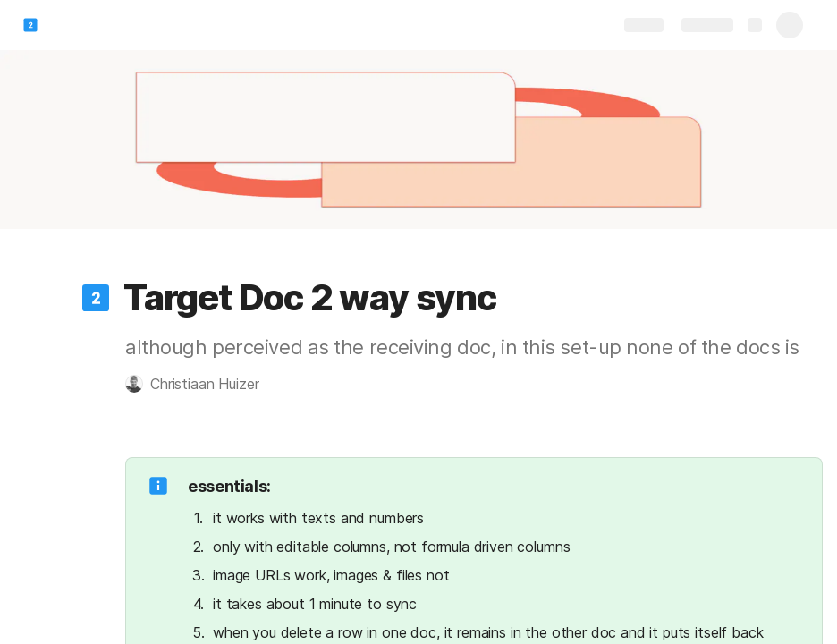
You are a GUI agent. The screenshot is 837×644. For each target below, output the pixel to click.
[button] (96, 298)
